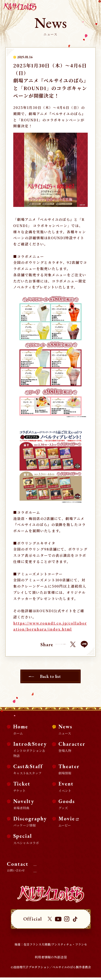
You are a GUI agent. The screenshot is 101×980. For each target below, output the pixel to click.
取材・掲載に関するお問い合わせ (61, 862)
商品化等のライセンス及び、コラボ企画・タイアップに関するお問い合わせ (63, 870)
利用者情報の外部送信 (51, 960)
